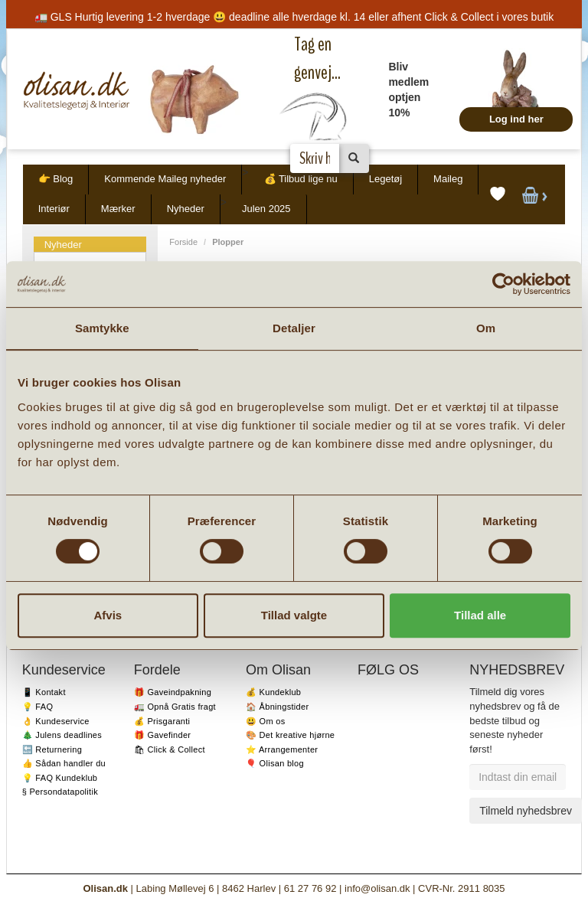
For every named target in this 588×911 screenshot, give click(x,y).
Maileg (448, 179)
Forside (183, 242)
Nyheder (186, 209)
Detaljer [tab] (294, 328)
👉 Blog (56, 179)
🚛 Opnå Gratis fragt (175, 707)
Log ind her (516, 119)
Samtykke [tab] (102, 328)
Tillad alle (480, 615)
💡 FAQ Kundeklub (60, 778)
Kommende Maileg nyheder (165, 179)
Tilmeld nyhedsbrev (526, 811)
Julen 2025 (266, 209)
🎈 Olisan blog (275, 763)
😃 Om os (266, 721)
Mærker (118, 209)
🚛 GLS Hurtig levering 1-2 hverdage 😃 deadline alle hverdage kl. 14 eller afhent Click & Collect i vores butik (294, 17)
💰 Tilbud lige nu (301, 179)
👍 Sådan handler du (64, 763)
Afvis (108, 615)
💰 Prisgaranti (162, 721)
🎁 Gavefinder (162, 735)
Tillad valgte (294, 615)
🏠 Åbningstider (277, 707)
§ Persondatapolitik (60, 792)
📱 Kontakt (44, 692)
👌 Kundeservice (56, 721)
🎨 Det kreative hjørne (290, 735)
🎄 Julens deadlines (62, 735)
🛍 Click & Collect (170, 749)
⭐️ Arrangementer (282, 749)
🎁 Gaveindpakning (173, 692)
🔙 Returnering (52, 749)
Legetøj (385, 179)
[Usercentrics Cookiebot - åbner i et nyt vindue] (503, 284)
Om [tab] (486, 328)
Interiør (54, 209)
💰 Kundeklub (273, 692)
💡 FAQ (38, 707)
